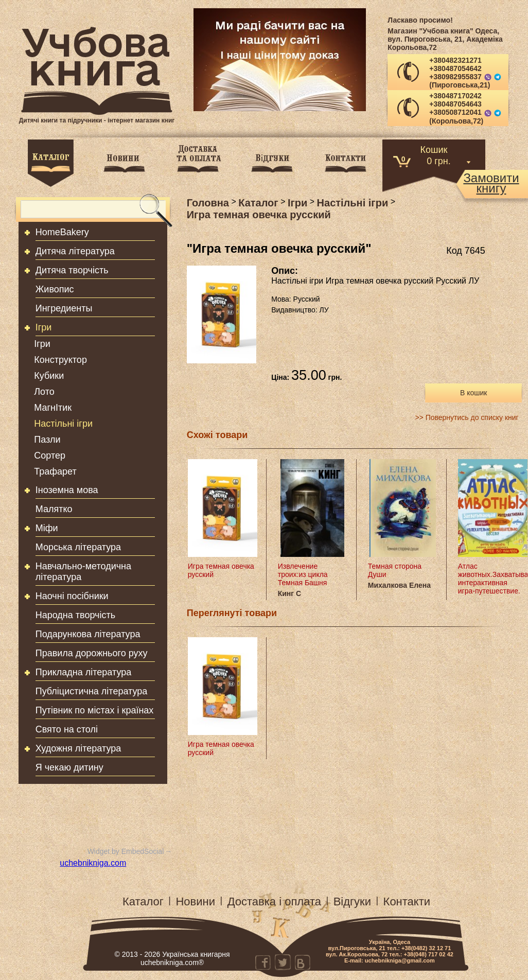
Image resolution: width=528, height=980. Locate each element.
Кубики (49, 376)
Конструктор (60, 360)
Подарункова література (88, 634)
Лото (44, 392)
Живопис (55, 289)
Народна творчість (75, 615)
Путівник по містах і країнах (95, 710)
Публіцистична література (92, 691)
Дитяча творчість (72, 270)
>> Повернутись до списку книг (467, 417)
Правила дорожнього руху (92, 653)
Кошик (434, 149)
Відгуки (352, 902)
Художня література (78, 748)
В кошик (473, 393)
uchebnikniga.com (93, 863)
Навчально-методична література (83, 572)
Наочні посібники (72, 596)
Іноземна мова (67, 490)
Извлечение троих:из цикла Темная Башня (303, 574)
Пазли (47, 440)
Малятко (54, 509)
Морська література (78, 547)
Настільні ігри (63, 424)
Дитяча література (75, 251)
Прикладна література (84, 672)
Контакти (407, 902)
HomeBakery (62, 232)
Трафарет (55, 471)
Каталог (143, 902)
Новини (195, 902)
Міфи (47, 528)
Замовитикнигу (491, 183)
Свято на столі (67, 729)
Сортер (50, 456)
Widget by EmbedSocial (126, 851)
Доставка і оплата (274, 902)
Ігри (44, 327)
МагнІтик (53, 408)
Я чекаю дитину (69, 767)
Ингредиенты (64, 308)
